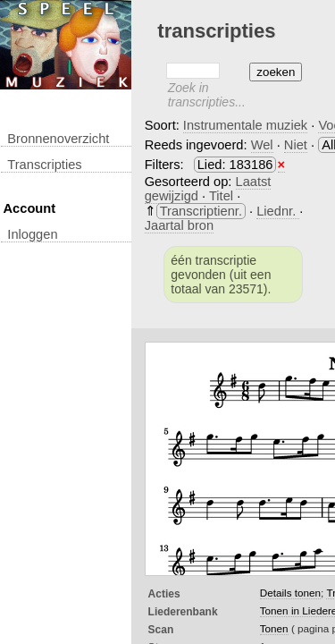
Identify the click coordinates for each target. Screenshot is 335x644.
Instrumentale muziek (245, 125)
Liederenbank (183, 612)
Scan (161, 630)
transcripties (44, 165)
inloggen (32, 234)
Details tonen (290, 593)
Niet (296, 145)
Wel (262, 145)
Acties (164, 594)
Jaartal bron (179, 225)
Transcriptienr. (201, 211)
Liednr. (278, 211)
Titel (223, 196)
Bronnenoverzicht (58, 139)
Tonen (274, 628)
